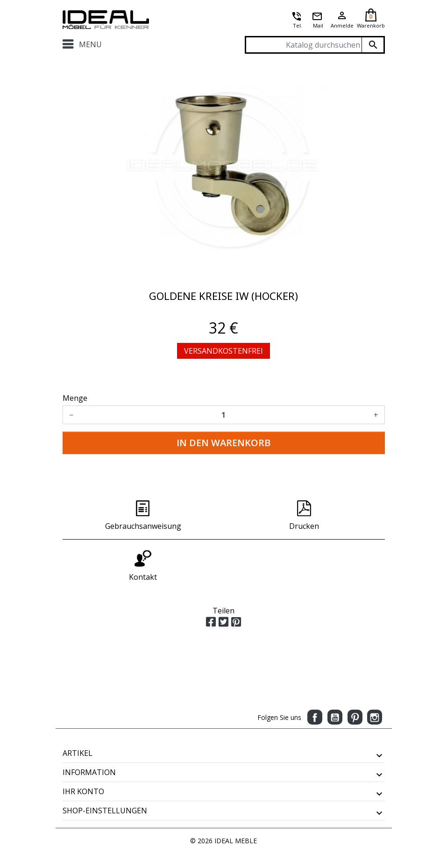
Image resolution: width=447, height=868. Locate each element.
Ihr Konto (83, 791)
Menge (75, 398)
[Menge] (223, 415)
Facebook (315, 717)
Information (89, 772)
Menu (82, 44)
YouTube (335, 717)
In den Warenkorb (223, 443)
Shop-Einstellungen (105, 811)
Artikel (78, 753)
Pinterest (355, 717)
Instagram (375, 717)
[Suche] (315, 45)
